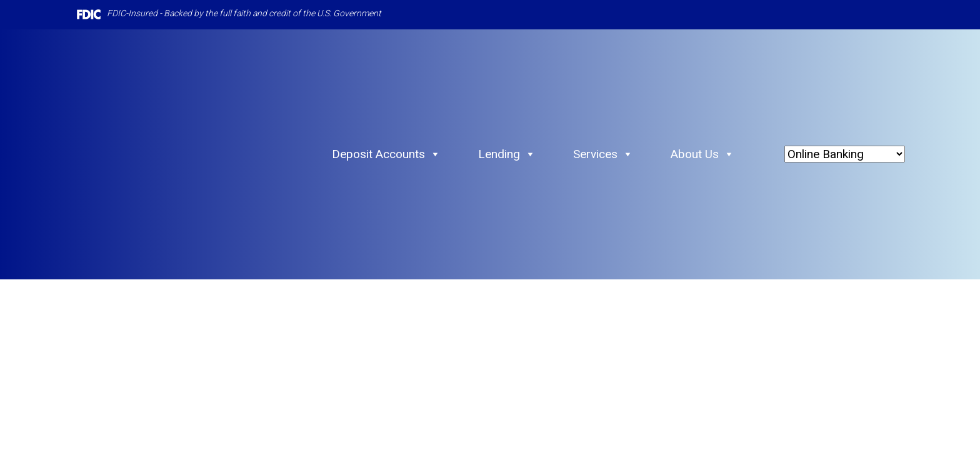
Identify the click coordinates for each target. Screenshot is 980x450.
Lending (507, 154)
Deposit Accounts (386, 154)
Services (603, 154)
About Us (702, 154)
